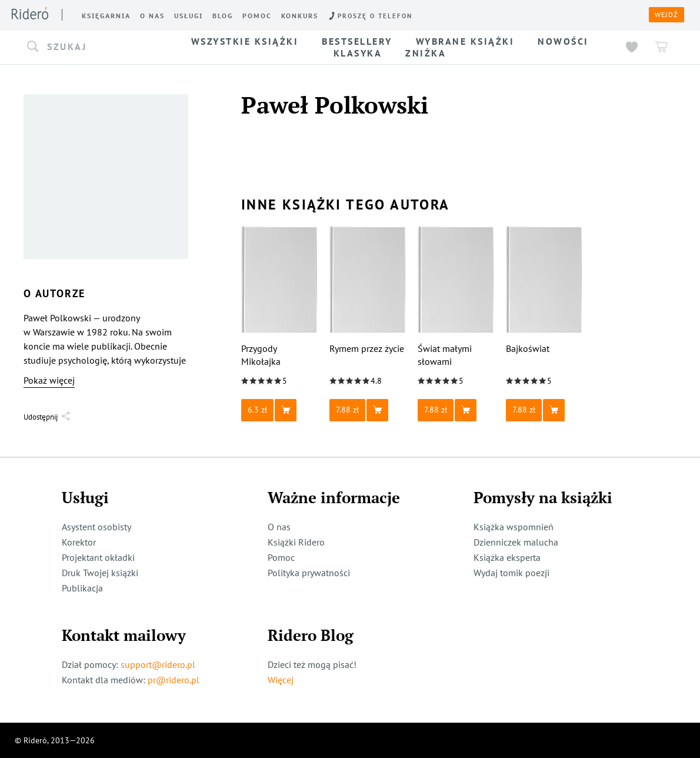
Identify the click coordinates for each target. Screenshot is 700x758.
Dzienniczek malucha (516, 542)
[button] (93, 47)
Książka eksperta (507, 557)
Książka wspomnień (514, 527)
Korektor (79, 542)
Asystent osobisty (96, 527)
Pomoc (281, 557)
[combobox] (93, 47)
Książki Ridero (296, 542)
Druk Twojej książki (100, 573)
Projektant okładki (98, 557)
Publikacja (82, 588)
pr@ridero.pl (174, 680)
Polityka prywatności (309, 573)
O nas (279, 527)
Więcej (281, 680)
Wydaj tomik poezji (511, 573)
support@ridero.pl (158, 664)
